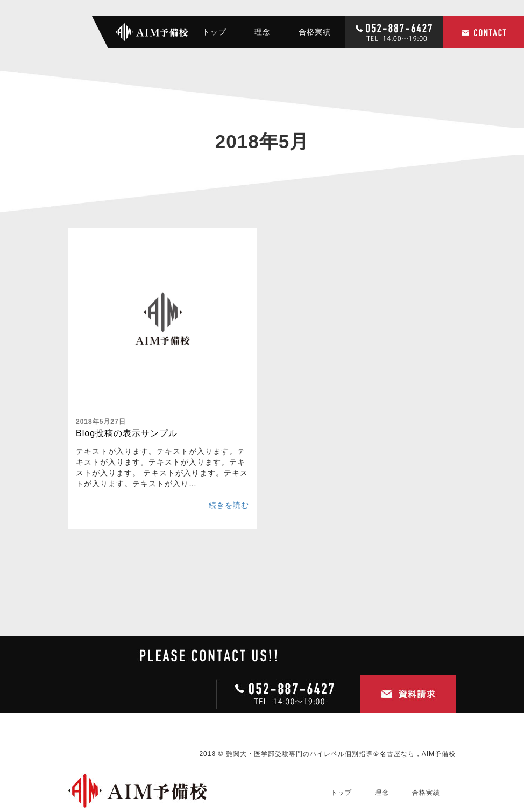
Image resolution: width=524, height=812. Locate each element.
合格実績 (315, 32)
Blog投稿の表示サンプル (127, 433)
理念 (263, 32)
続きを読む (229, 505)
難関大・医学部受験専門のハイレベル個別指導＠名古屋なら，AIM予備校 (341, 754)
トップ (214, 32)
